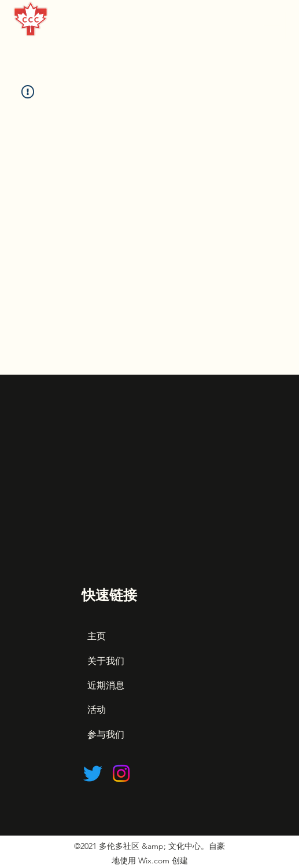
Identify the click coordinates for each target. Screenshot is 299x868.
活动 (97, 710)
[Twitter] (93, 773)
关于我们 (106, 661)
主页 (97, 636)
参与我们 (106, 735)
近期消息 (106, 685)
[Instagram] (121, 773)
